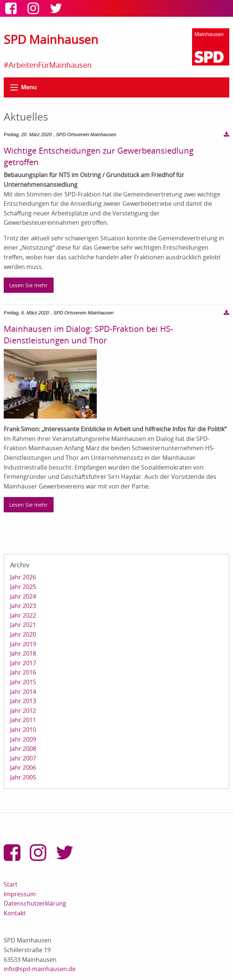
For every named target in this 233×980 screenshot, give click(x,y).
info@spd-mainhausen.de (40, 969)
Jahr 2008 (23, 749)
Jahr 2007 (23, 758)
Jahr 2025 (23, 587)
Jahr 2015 (23, 682)
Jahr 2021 (23, 625)
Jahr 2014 (23, 692)
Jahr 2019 (23, 644)
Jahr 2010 (23, 730)
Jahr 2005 (23, 777)
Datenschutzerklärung (35, 903)
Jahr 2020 (23, 634)
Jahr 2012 (23, 711)
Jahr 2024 (23, 596)
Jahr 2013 (23, 701)
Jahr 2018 (23, 653)
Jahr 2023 (23, 606)
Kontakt (15, 913)
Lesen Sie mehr (28, 285)
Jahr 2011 (23, 720)
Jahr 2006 (23, 768)
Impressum (20, 894)
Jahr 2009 (23, 739)
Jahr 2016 (23, 672)
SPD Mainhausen (51, 39)
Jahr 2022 (23, 615)
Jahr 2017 (23, 663)
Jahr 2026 (23, 577)
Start (11, 884)
